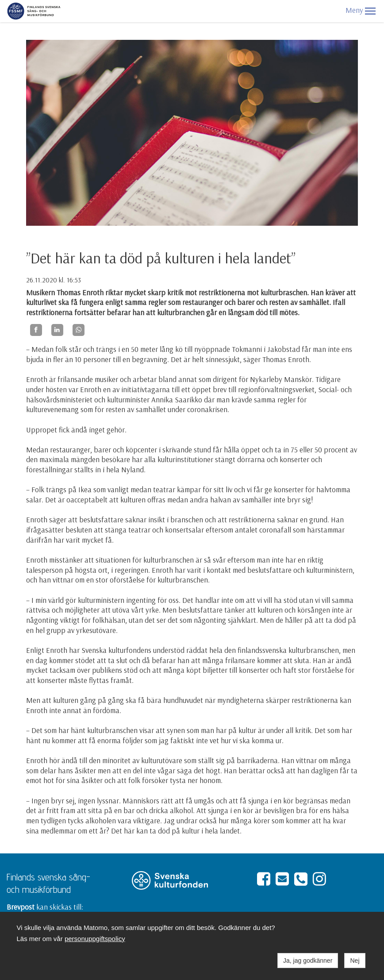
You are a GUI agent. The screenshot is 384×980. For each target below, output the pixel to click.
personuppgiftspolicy (95, 939)
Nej (355, 961)
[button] (370, 11)
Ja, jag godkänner (308, 961)
